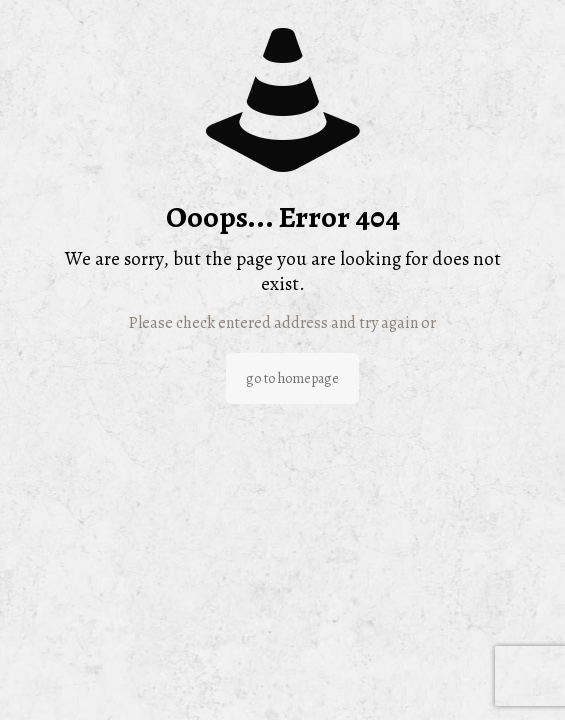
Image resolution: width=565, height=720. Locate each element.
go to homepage (292, 378)
